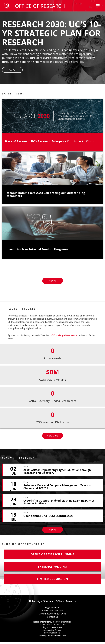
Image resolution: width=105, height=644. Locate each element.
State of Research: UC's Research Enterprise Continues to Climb (49, 143)
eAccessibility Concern (52, 632)
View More (55, 438)
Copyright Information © (52, 637)
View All (56, 283)
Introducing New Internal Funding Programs (36, 251)
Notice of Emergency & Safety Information (53, 624)
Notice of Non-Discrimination (52, 626)
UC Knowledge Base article (64, 337)
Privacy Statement (53, 635)
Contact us (53, 618)
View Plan (12, 71)
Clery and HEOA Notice (52, 629)
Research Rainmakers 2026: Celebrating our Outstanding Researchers (45, 196)
